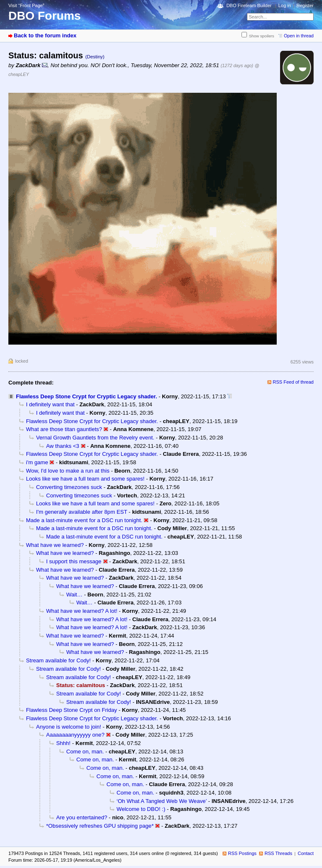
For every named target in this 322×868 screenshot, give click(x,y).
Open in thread (299, 36)
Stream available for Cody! (58, 660)
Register (305, 5)
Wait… (74, 595)
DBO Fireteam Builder (249, 5)
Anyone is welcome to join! (69, 727)
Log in (285, 5)
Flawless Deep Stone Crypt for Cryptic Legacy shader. (87, 396)
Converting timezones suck (69, 487)
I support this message (74, 561)
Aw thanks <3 (63, 446)
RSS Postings (242, 853)
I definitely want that (50, 404)
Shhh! (63, 743)
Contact (306, 853)
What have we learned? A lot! (82, 611)
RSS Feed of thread (293, 382)
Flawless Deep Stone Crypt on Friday (71, 710)
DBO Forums (45, 16)
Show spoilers (262, 36)
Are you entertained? (82, 817)
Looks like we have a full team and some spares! (85, 479)
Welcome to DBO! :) (141, 809)
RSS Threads (278, 853)
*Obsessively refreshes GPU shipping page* (100, 826)
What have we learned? (55, 545)
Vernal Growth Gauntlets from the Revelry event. (95, 438)
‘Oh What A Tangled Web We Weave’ (162, 801)
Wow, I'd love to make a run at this (68, 471)
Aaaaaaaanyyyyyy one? (75, 735)
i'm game (37, 462)
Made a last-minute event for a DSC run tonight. (84, 520)
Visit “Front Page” (26, 5)
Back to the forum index (45, 35)
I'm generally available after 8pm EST (82, 512)
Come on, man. (85, 752)
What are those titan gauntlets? (64, 429)
